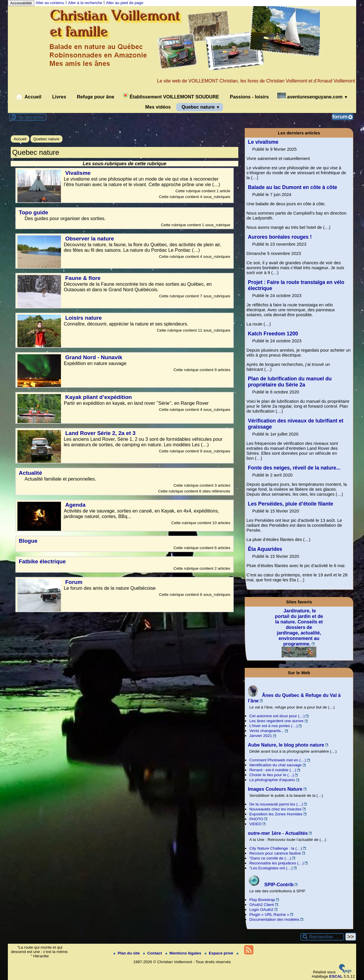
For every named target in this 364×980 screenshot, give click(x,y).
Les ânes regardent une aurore (276, 721)
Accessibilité (21, 3)
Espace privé (219, 953)
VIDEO (255, 824)
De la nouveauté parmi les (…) (276, 804)
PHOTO (256, 819)
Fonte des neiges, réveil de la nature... (294, 468)
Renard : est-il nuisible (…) (273, 770)
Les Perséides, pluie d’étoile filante (291, 504)
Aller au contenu (50, 3)
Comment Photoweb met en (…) (278, 760)
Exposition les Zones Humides (276, 814)
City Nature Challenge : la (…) (276, 848)
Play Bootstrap (262, 900)
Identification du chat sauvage (275, 765)
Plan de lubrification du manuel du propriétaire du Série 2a (290, 382)
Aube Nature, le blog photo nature (286, 745)
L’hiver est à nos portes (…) (273, 726)
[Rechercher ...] (322, 937)
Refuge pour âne (94, 97)
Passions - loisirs (248, 97)
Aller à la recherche (85, 3)
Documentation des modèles (274, 919)
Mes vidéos (157, 107)
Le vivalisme (263, 142)
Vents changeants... (267, 731)
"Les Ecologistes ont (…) (271, 868)
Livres (58, 97)
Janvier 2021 (261, 736)
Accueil (29, 97)
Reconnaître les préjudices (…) (276, 863)
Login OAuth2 (261, 910)
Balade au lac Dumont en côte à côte (292, 187)
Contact (153, 953)
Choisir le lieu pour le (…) (272, 775)
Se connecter (31, 117)
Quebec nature (200, 107)
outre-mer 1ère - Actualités (278, 833)
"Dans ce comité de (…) (270, 858)
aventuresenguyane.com (313, 96)
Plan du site (127, 953)
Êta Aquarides (265, 549)
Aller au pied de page (125, 3)
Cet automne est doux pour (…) (277, 716)
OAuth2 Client (262, 905)
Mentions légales (184, 953)
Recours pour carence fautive (275, 853)
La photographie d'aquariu (272, 780)
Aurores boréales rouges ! (280, 237)
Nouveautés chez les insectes (275, 809)
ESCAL (336, 976)
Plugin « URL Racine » (269, 915)
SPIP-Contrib (271, 884)
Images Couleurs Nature (275, 789)
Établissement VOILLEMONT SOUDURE (171, 96)
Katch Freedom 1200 (273, 334)
